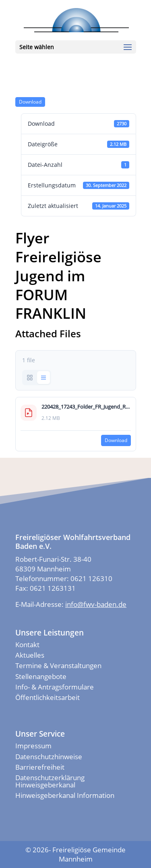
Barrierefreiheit (40, 767)
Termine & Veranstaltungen (58, 666)
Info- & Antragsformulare (55, 687)
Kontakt (27, 645)
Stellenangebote (41, 676)
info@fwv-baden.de (96, 604)
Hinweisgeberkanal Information (65, 795)
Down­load (30, 102)
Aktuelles (30, 655)
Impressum (33, 746)
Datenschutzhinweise (49, 757)
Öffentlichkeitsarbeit (48, 697)
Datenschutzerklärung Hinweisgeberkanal (50, 781)
